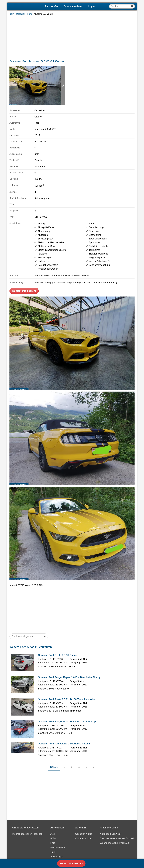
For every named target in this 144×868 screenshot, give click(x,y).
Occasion (21, 14)
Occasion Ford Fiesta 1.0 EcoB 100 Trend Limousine (67, 699)
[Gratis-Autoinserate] (25, 6)
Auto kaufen (52, 6)
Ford (30, 14)
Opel (53, 852)
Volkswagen (57, 857)
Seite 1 (54, 767)
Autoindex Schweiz (110, 834)
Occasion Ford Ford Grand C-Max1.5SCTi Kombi (65, 744)
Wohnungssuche (109, 843)
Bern (12, 14)
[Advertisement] (72, 37)
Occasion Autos (84, 834)
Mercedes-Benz (59, 848)
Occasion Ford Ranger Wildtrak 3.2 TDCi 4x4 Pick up (67, 721)
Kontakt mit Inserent (24, 291)
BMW (53, 838)
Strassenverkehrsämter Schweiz (117, 838)
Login (92, 6)
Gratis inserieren (73, 6)
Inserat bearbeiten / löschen (27, 834)
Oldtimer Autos (83, 838)
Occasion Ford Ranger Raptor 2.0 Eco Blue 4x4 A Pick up (69, 677)
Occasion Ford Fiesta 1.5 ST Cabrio (57, 655)
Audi (53, 834)
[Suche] (122, 6)
